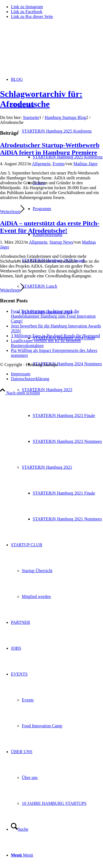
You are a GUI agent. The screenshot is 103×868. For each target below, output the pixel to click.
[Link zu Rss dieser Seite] (32, 16)
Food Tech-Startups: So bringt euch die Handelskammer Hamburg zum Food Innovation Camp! (53, 316)
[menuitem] (68, 157)
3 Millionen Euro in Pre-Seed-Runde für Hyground (55, 336)
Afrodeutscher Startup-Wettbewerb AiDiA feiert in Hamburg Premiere (50, 149)
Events (59, 164)
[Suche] (20, 829)
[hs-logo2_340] (41, 49)
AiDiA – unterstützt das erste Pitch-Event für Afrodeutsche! (50, 227)
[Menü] (22, 855)
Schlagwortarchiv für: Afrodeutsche (41, 99)
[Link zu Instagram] (27, 7)
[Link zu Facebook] (27, 12)
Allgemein (41, 164)
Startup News (61, 242)
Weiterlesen (12, 212)
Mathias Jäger (85, 164)
